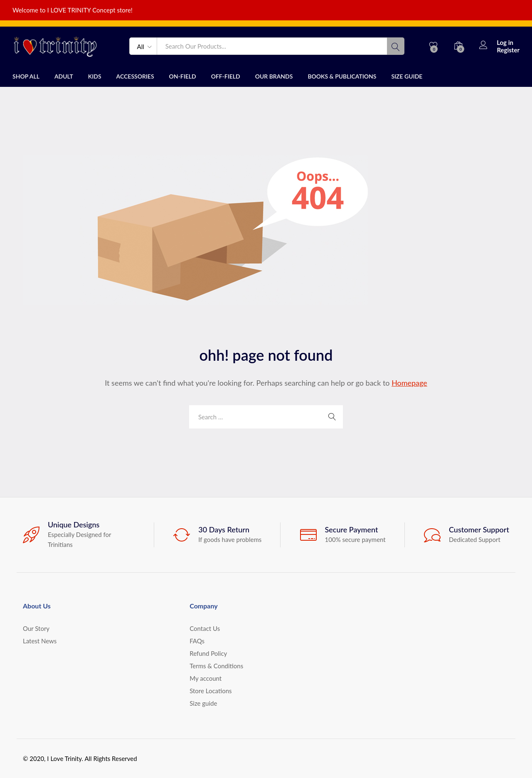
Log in (496, 42)
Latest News (40, 641)
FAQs (197, 641)
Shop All (26, 76)
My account (206, 678)
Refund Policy (208, 653)
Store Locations (211, 691)
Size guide (407, 76)
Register (508, 50)
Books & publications (342, 76)
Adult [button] (64, 76)
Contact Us (205, 628)
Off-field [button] (226, 76)
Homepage (409, 383)
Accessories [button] (135, 76)
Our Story (36, 628)
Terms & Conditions (216, 666)
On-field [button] (183, 76)
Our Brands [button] (274, 76)
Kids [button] (95, 76)
